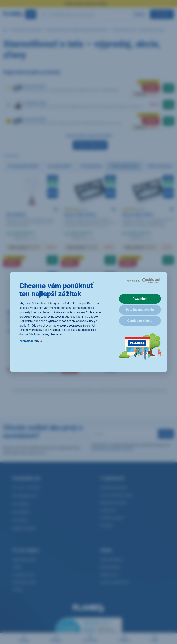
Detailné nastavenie (140, 310)
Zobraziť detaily (31, 341)
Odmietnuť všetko (140, 321)
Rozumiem (140, 299)
